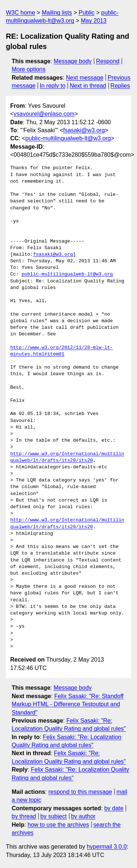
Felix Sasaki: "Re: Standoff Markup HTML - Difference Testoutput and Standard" (68, 704)
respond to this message (80, 792)
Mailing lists (57, 13)
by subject (54, 816)
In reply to (53, 86)
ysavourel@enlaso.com (44, 114)
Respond (108, 61)
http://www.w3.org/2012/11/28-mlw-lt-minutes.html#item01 (62, 351)
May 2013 (94, 21)
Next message (85, 78)
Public (87, 13)
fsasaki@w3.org (84, 130)
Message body (73, 61)
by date (114, 808)
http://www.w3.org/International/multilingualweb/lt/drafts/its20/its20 (67, 457)
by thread (24, 816)
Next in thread (88, 86)
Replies (120, 86)
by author (83, 816)
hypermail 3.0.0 (106, 847)
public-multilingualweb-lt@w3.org (68, 138)
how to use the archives (58, 825)
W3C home (20, 13)
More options (29, 69)
